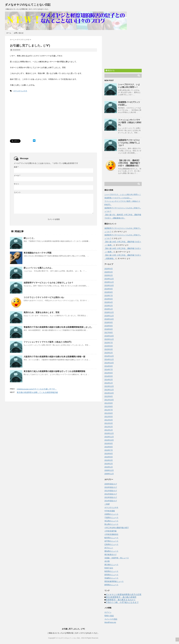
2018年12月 (109, 312)
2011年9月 (109, 403)
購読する (110, 70)
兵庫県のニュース (111, 514)
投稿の (109, 616)
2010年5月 (109, 457)
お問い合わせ (19, 33)
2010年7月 (109, 450)
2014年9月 (109, 366)
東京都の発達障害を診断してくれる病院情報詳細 (37, 392)
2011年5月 (109, 417)
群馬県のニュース (111, 575)
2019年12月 (109, 279)
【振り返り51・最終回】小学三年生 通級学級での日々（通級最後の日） (129, 163)
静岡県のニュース (111, 585)
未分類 (107, 561)
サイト (16, 184)
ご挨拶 (107, 504)
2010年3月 (109, 460)
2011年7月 (109, 410)
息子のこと (109, 548)
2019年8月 (109, 292)
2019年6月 (109, 299)
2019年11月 (109, 282)
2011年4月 (109, 420)
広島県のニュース (111, 544)
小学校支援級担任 (111, 534)
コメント (17, 192)
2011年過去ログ (111, 491)
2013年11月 (109, 390)
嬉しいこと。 (30, 238)
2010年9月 (109, 443)
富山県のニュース (111, 524)
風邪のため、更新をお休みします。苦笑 (42, 312)
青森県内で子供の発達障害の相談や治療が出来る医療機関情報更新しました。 (58, 327)
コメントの (111, 619)
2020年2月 (109, 275)
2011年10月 (109, 400)
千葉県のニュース (111, 518)
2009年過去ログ (111, 484)
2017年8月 (109, 333)
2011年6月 (109, 413)
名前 (16, 167)
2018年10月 (109, 319)
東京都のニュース (111, 565)
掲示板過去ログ (111, 554)
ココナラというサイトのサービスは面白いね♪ (44, 297)
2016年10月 (109, 336)
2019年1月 (109, 309)
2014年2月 (109, 380)
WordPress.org (110, 622)
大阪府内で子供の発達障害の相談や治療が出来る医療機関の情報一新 (54, 357)
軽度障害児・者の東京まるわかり (121, 600)
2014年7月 (109, 369)
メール (17, 175)
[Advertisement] (31, 118)
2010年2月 (109, 464)
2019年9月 (109, 289)
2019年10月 (109, 285)
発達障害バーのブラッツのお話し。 (118, 198)
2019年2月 (109, 306)
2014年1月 (109, 383)
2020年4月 (109, 269)
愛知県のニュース (111, 551)
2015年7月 (109, 343)
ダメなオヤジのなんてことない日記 (28, 5)
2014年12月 (109, 356)
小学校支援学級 (111, 531)
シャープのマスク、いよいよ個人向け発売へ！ (123, 194)
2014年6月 (109, 373)
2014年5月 (109, 376)
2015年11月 (109, 339)
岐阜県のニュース (111, 538)
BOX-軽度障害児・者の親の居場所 (121, 597)
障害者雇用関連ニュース (114, 581)
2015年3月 (109, 349)
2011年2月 (109, 427)
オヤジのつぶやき (20, 91)
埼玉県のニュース (111, 521)
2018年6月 (109, 329)
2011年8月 (109, 406)
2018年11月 (109, 316)
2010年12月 (109, 433)
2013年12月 (109, 386)
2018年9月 (109, 322)
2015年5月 (109, 346)
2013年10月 (109, 393)
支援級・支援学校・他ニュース (117, 558)
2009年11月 (109, 474)
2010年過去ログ (111, 487)
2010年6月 (109, 454)
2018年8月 (109, 326)
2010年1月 (109, 467)
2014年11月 (109, 359)
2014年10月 (109, 363)
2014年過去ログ (111, 501)
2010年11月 (109, 437)
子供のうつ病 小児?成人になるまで (122, 602)
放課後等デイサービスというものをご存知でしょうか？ (48, 283)
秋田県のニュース (111, 571)
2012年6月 (109, 396)
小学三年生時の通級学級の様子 (117, 528)
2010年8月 (109, 447)
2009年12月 (109, 470)
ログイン (108, 612)
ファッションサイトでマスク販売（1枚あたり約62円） (48, 342)
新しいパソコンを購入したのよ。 (39, 268)
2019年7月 (109, 296)
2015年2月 (109, 353)
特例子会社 (109, 568)
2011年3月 (109, 423)
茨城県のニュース (111, 578)
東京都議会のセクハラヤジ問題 (38, 253)
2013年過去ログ (111, 497)
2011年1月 (109, 430)
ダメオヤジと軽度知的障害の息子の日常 (124, 595)
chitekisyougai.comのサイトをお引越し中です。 (37, 389)
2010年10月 (109, 440)
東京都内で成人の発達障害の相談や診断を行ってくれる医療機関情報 (54, 371)
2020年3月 (109, 272)
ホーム (9, 33)
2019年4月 (109, 302)
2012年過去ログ (111, 494)
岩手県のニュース (111, 541)
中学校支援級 (110, 511)
